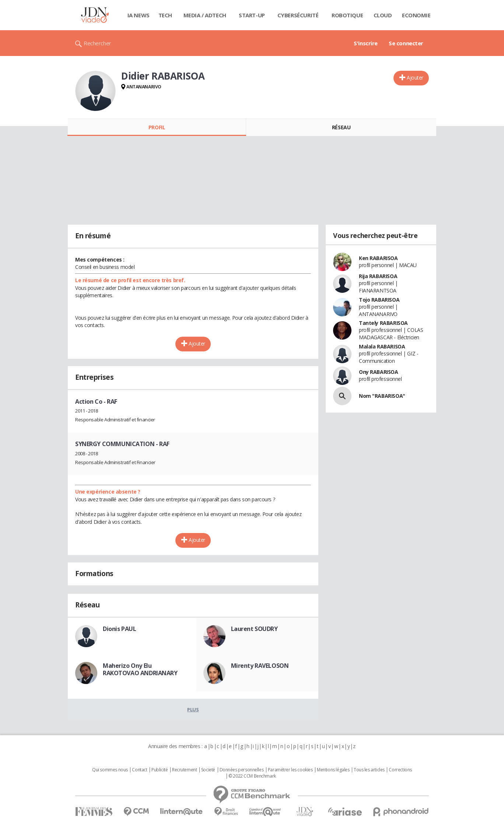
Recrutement (184, 770)
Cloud (383, 15)
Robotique (347, 15)
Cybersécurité (298, 15)
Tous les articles (369, 770)
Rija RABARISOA (378, 276)
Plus (193, 709)
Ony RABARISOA (379, 372)
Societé (208, 770)
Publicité (160, 770)
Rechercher (97, 43)
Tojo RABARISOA (379, 300)
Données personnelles (242, 770)
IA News (139, 15)
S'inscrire (366, 43)
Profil (157, 127)
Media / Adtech (205, 15)
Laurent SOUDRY (254, 629)
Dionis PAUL (119, 629)
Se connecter (406, 43)
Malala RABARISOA (382, 346)
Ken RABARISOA (378, 258)
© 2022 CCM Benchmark (252, 776)
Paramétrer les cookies (290, 770)
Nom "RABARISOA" (382, 396)
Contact (139, 770)
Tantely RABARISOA (383, 323)
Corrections (400, 770)
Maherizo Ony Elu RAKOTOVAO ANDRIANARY (140, 669)
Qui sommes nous (110, 770)
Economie (416, 15)
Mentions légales (333, 770)
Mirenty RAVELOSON (260, 666)
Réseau (341, 127)
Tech (165, 15)
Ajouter (415, 78)
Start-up (252, 15)
